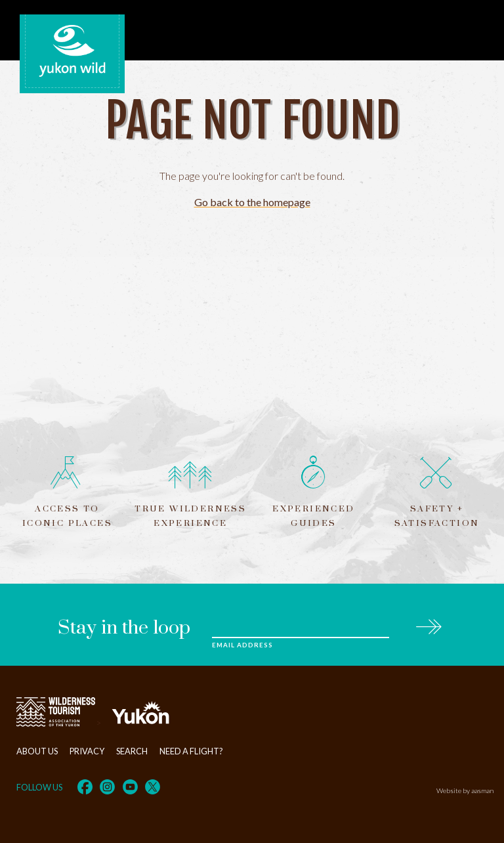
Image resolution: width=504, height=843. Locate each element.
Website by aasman (465, 790)
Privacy (87, 751)
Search (132, 751)
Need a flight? (191, 751)
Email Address (242, 645)
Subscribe (428, 625)
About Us (37, 751)
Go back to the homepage (252, 202)
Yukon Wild (72, 51)
